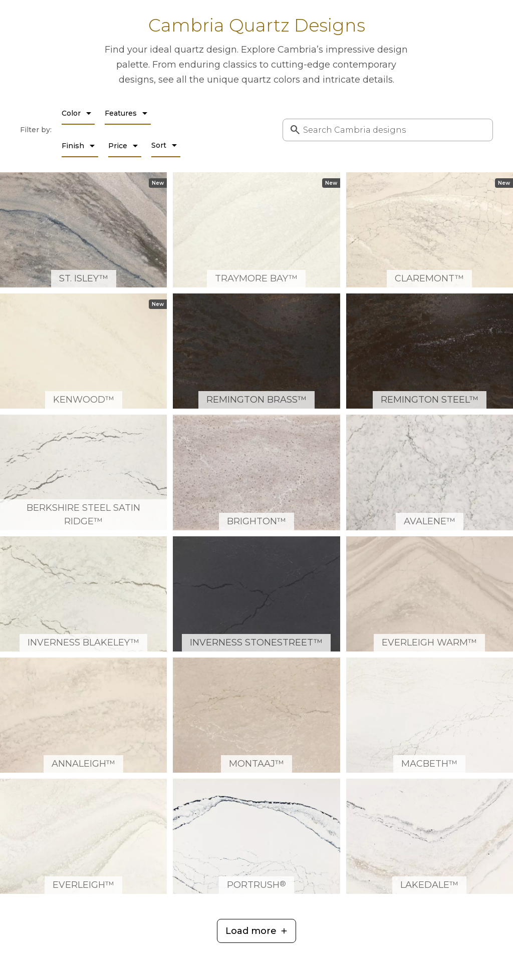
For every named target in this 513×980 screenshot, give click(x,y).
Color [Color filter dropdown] (78, 113)
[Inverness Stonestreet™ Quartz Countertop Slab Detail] (256, 594)
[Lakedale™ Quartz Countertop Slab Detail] (430, 836)
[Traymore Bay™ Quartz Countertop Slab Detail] (256, 230)
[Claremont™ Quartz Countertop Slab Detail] (430, 230)
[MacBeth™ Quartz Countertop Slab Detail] (430, 715)
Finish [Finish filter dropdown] (80, 146)
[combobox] (388, 130)
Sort (166, 145)
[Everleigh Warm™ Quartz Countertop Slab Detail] (430, 594)
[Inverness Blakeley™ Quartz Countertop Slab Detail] (83, 594)
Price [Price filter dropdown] (125, 146)
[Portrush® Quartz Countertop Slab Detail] (256, 836)
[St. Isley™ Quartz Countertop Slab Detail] (83, 230)
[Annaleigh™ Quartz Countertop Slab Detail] (83, 715)
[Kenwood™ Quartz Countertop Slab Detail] (83, 351)
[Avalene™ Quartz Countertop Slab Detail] (430, 472)
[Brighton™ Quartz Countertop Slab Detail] (256, 472)
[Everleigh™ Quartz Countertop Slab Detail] (83, 836)
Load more (251, 931)
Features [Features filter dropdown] (128, 113)
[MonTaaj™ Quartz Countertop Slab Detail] (256, 715)
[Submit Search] (293, 130)
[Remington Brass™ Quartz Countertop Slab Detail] (256, 351)
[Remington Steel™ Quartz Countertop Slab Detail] (430, 351)
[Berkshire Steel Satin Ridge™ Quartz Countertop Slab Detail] (83, 472)
